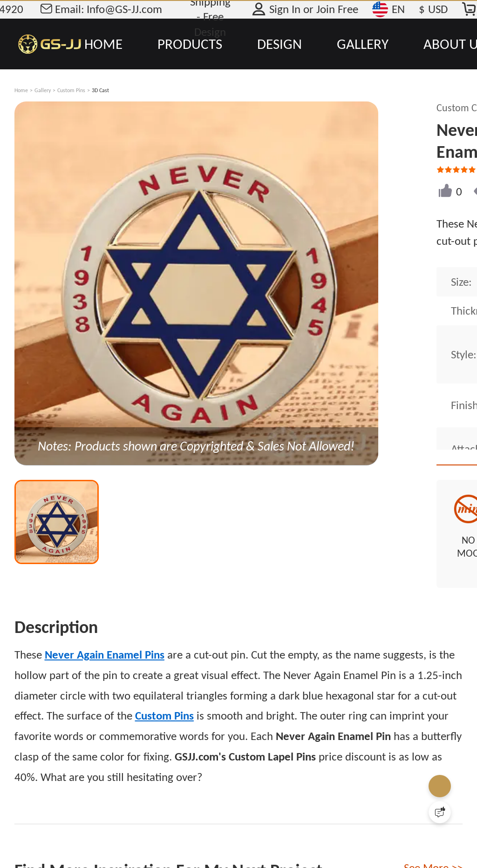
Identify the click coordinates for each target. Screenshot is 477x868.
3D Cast (100, 90)
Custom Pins (71, 90)
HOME (103, 44)
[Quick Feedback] (440, 812)
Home (21, 90)
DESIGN (279, 44)
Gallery (43, 90)
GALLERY (363, 44)
